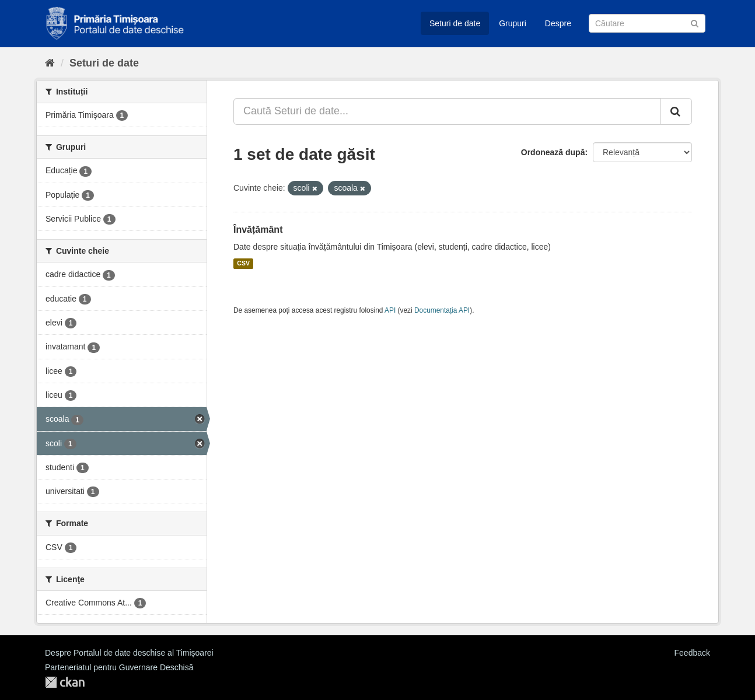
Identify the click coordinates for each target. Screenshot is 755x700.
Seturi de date (455, 23)
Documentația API (442, 310)
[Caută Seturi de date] (647, 23)
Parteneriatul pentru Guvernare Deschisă (119, 667)
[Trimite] (695, 22)
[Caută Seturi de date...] (447, 111)
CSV (243, 264)
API (390, 310)
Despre (558, 23)
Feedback (692, 653)
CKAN (65, 682)
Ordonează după (553, 152)
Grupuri (513, 23)
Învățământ (258, 230)
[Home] (50, 63)
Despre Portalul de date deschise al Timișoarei (129, 653)
